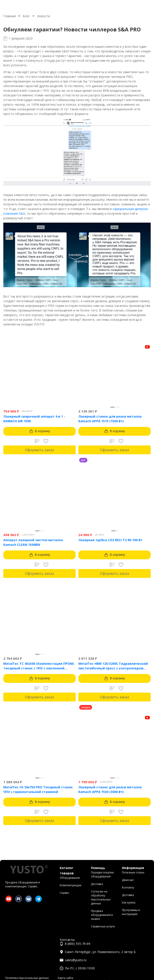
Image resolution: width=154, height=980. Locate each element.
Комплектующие (71, 885)
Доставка (97, 884)
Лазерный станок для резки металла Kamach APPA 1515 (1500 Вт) (110, 419)
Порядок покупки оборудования (102, 874)
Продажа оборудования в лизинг (102, 915)
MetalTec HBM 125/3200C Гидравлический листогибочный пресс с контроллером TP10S (113, 666)
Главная (10, 16)
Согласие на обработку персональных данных (101, 897)
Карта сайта (65, 978)
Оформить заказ (39, 450)
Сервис (64, 893)
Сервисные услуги (103, 926)
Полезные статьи (133, 872)
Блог (26, 16)
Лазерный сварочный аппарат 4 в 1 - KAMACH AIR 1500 (34, 419)
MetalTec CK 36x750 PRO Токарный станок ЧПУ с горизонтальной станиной (38, 789)
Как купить (129, 903)
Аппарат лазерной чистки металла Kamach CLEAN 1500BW (33, 542)
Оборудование (70, 878)
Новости (43, 16)
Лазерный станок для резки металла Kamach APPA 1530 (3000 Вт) (110, 789)
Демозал (128, 880)
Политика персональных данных (27, 978)
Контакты (128, 887)
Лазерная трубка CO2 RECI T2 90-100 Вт (110, 540)
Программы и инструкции (131, 912)
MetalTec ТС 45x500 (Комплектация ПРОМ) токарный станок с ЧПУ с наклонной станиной (39, 666)
